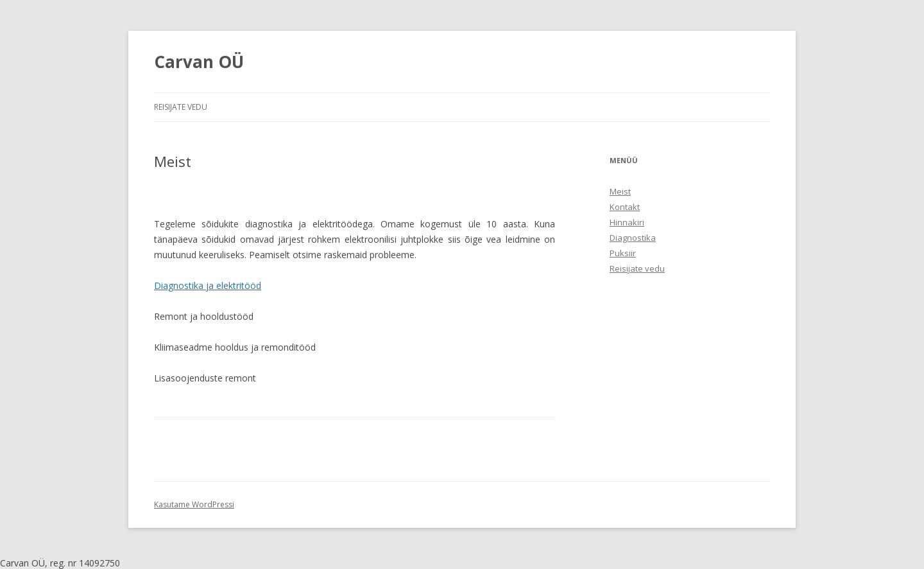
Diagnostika (633, 238)
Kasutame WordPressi (194, 504)
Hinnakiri (627, 222)
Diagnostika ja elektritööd (208, 285)
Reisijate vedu (181, 107)
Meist (620, 191)
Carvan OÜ (199, 62)
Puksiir (623, 253)
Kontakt (625, 207)
